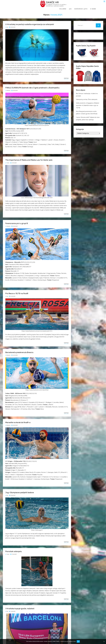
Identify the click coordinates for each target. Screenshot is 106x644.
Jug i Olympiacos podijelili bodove (20, 491)
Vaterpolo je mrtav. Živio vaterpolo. (87, 98)
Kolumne (70, 5)
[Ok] (104, 641)
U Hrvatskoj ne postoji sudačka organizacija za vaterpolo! (30, 23)
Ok (78, 641)
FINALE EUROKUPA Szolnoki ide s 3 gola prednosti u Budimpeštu (32, 86)
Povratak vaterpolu (14, 550)
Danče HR (18, 3)
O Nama (100, 5)
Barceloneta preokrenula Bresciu (19, 351)
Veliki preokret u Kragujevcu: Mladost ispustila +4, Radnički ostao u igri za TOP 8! (88, 104)
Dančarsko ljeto (88, 5)
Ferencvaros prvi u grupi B (17, 222)
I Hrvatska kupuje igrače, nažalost (20, 607)
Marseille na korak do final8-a (18, 421)
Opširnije (66, 76)
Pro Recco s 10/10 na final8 (17, 292)
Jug (78, 5)
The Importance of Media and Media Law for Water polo (29, 158)
